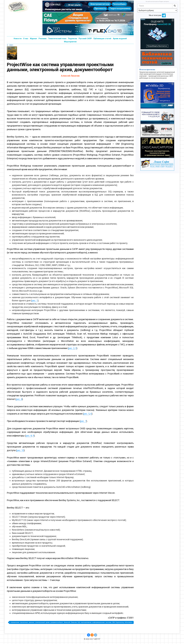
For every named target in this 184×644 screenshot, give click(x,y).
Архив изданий (120, 39)
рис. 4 (19, 399)
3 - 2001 (10, 45)
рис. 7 (83, 421)
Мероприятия (70, 42)
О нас (26, 39)
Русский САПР (85, 39)
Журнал (33, 39)
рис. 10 (20, 450)
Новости (18, 39)
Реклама (43, 39)
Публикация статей (102, 39)
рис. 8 (29, 436)
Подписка (73, 39)
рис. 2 (71, 348)
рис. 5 (87, 414)
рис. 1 (35, 300)
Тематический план (57, 39)
